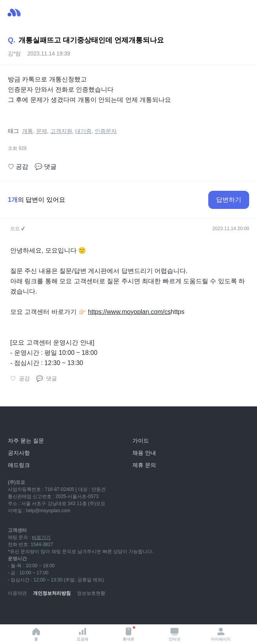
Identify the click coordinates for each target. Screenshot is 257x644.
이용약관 (17, 593)
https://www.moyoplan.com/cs (129, 312)
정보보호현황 (91, 593)
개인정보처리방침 (52, 593)
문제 (42, 131)
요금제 (83, 634)
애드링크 (19, 465)
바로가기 (41, 537)
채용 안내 (144, 453)
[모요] (26, 423)
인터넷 (174, 634)
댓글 (46, 167)
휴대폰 (129, 634)
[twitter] (83, 613)
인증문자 (106, 131)
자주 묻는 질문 (26, 441)
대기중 (83, 131)
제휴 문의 (144, 465)
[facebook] (66, 613)
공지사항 (19, 453)
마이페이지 (221, 634)
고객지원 (61, 131)
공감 (18, 167)
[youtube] (14, 613)
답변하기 (229, 200)
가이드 (141, 441)
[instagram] (49, 613)
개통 (28, 131)
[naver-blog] (31, 613)
